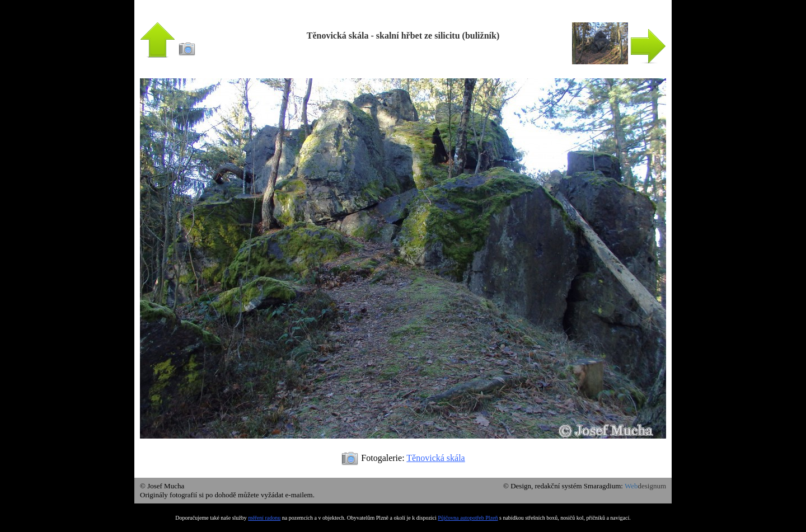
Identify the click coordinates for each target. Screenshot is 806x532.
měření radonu (264, 518)
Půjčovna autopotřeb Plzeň (468, 518)
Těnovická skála (435, 458)
